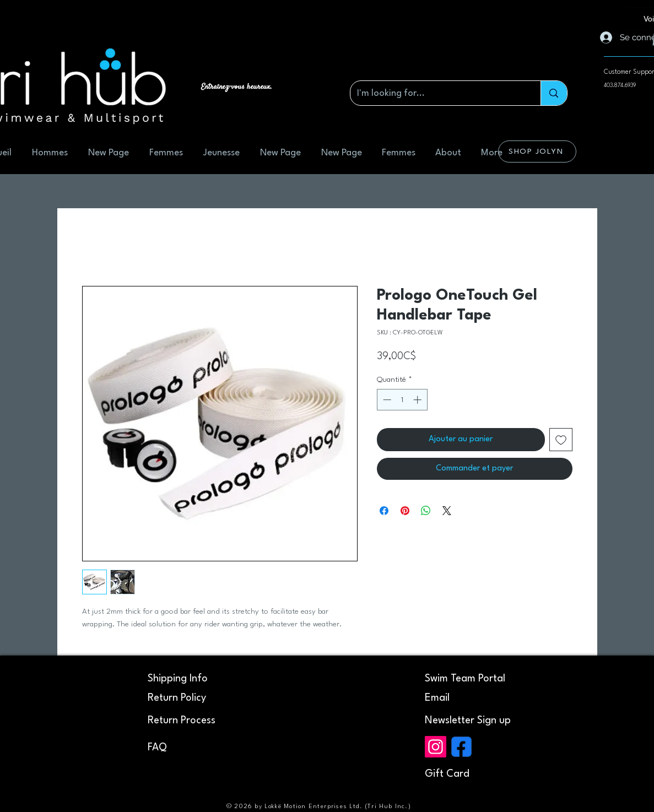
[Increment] (418, 400)
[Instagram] (436, 747)
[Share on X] (447, 511)
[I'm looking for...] (437, 93)
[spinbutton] (402, 400)
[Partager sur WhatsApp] (426, 511)
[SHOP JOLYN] (537, 151)
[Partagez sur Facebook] (384, 511)
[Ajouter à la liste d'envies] (561, 440)
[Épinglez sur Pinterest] (405, 511)
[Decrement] (386, 400)
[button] (468, 721)
